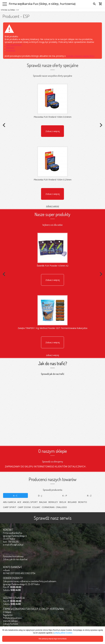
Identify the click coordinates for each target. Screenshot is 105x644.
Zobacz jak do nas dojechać (15, 559)
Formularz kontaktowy (13, 556)
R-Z (89, 496)
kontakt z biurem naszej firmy (80, 56)
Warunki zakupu (10, 621)
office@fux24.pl (16, 545)
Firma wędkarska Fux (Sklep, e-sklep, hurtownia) (42, 4)
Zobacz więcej (53, 131)
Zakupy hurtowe (10, 624)
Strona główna (8, 10)
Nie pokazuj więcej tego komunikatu (53, 639)
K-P (65, 496)
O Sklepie (7, 612)
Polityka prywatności (12, 618)
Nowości (10, 48)
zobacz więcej (52, 206)
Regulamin (8, 615)
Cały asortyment (14, 45)
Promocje (11, 50)
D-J (40, 496)
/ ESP (17, 10)
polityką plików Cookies (63, 633)
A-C (15, 496)
